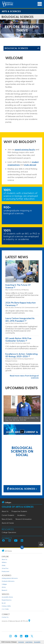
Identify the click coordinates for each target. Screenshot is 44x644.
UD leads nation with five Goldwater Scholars (18, 339)
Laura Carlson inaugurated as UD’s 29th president (20, 319)
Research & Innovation (24, 519)
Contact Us (5, 617)
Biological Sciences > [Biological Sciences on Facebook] (22, 489)
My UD (4, 603)
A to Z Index (5, 609)
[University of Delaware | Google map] (29, 621)
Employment (6, 571)
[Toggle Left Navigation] (38, 48)
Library (4, 587)
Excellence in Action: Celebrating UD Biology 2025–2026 (21, 355)
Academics (21, 515)
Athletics (4, 562)
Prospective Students (19, 511)
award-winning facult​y (25, 149)
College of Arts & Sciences (18, 507)
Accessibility (37, 642)
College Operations (9, 532)
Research (4, 590)
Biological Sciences (16, 48)
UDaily (4, 565)
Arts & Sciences (11, 11)
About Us (5, 511)
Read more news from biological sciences (24, 377)
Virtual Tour (5, 568)
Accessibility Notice (7, 597)
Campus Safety (6, 606)
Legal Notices (29, 642)
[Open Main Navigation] (40, 4)
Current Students (8, 515)
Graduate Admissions (8, 581)
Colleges (4, 584)
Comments (21, 642)
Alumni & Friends (8, 523)
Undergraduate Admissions (10, 578)
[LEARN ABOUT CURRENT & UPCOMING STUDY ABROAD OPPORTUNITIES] (22, 430)
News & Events (7, 519)
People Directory (7, 600)
